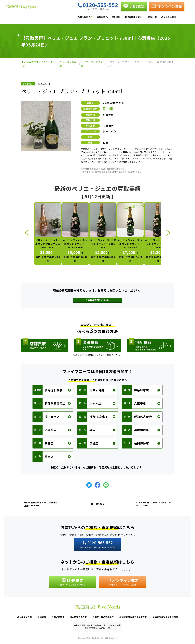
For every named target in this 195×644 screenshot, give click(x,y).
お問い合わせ (58, 617)
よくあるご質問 (176, 18)
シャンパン (110, 131)
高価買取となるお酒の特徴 (165, 617)
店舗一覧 (160, 18)
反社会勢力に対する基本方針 (133, 617)
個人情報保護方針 (78, 617)
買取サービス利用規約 (103, 617)
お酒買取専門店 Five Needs (34, 10)
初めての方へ (92, 18)
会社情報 (42, 617)
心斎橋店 (108, 126)
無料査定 (124, 18)
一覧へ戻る (97, 504)
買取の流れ (110, 18)
